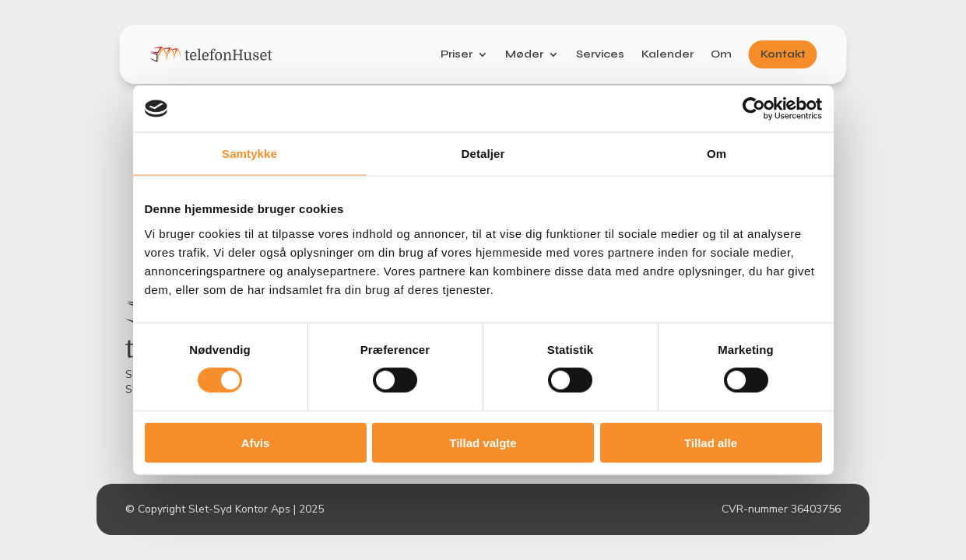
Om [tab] (717, 154)
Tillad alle (711, 442)
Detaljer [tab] (483, 154)
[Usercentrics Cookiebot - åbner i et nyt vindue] (754, 109)
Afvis (256, 442)
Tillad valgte (483, 442)
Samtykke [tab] (249, 154)
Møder (524, 54)
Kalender (667, 54)
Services (600, 54)
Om (721, 54)
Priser (457, 54)
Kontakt (783, 54)
